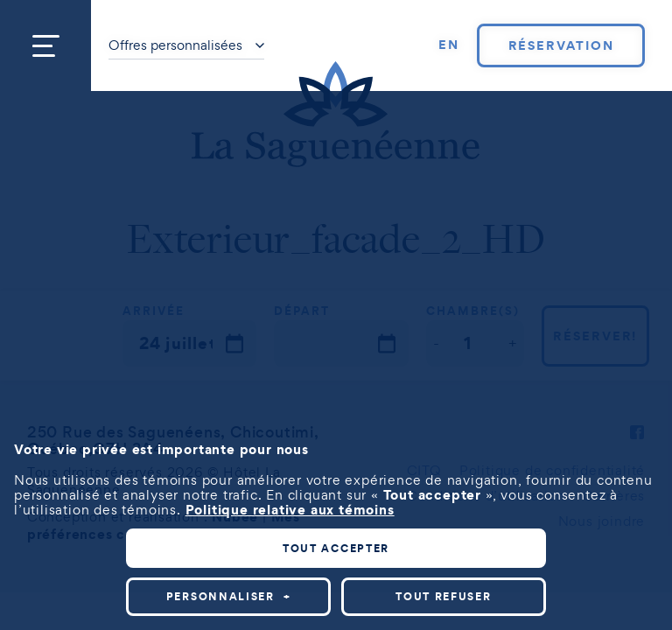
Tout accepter (336, 548)
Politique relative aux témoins (290, 509)
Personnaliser (229, 596)
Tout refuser (443, 596)
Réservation (561, 45)
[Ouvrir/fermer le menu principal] (45, 45)
